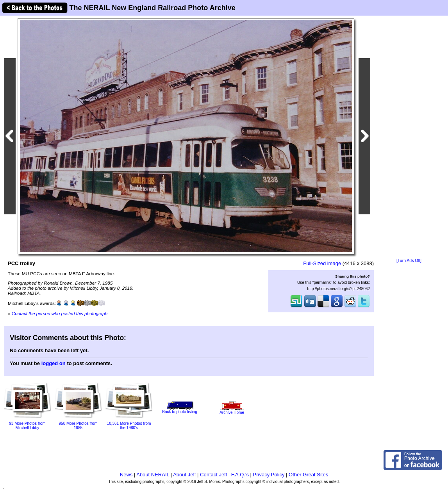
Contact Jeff (213, 475)
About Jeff (184, 475)
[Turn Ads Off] (409, 261)
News (126, 475)
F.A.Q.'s (240, 475)
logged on (54, 363)
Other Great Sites (308, 475)
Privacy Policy (269, 475)
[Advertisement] (409, 137)
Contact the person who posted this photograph (60, 313)
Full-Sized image (322, 263)
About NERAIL (153, 475)
